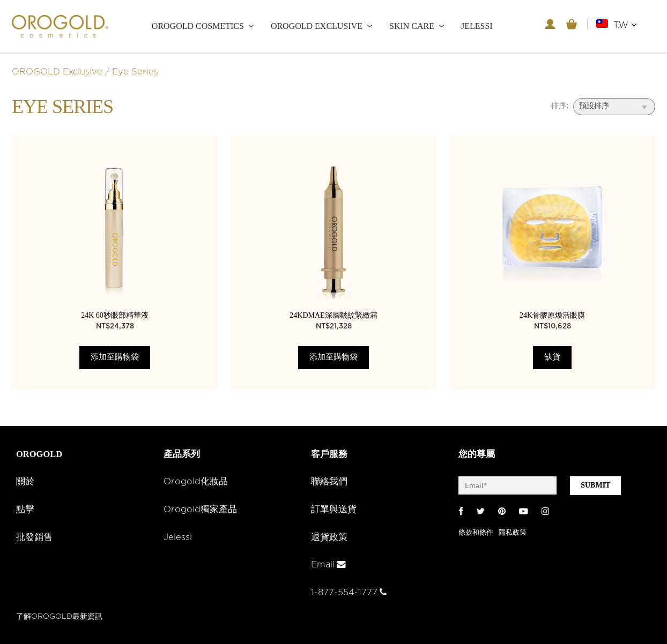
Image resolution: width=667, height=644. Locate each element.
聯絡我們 (329, 482)
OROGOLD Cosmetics (198, 26)
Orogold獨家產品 (200, 510)
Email (328, 565)
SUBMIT (595, 485)
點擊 (25, 510)
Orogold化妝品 (196, 482)
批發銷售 (34, 537)
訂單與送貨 (334, 510)
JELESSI (477, 26)
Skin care (412, 26)
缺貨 (552, 357)
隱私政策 (513, 533)
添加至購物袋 (115, 357)
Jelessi (178, 537)
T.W (625, 25)
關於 (25, 482)
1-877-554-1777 (349, 593)
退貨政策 (329, 537)
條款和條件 (476, 533)
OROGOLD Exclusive (317, 26)
